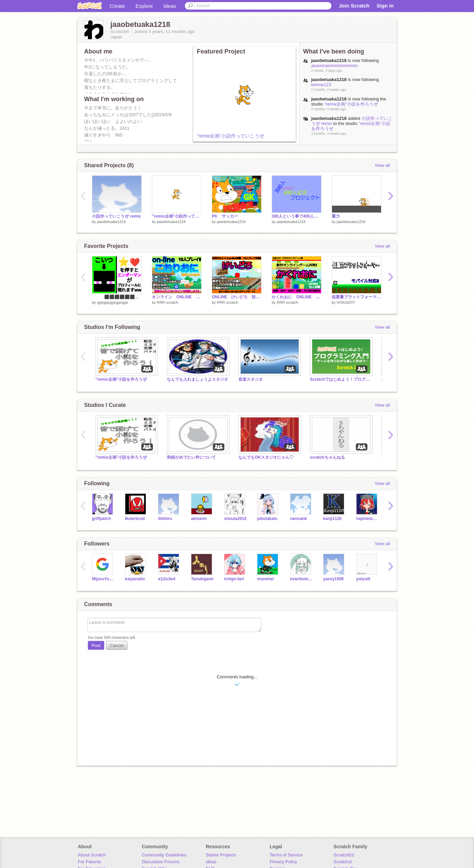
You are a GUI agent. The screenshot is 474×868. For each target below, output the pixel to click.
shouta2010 (235, 519)
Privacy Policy (283, 862)
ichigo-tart (234, 579)
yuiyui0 (363, 579)
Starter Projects (221, 855)
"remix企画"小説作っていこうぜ (231, 136)
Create (117, 6)
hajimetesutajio (368, 519)
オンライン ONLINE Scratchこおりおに (177, 297)
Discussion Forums (161, 862)
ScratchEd (344, 855)
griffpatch (101, 519)
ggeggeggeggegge (113, 302)
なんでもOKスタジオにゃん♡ (266, 457)
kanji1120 (332, 519)
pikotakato (267, 519)
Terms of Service (286, 855)
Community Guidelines (164, 855)
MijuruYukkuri (103, 579)
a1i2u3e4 (167, 579)
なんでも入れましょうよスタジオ (197, 379)
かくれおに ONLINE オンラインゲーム (297, 297)
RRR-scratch (168, 302)
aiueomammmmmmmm (335, 66)
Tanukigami (202, 579)
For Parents (90, 862)
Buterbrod (135, 519)
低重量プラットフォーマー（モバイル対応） (357, 297)
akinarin (199, 519)
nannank (298, 519)
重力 (336, 216)
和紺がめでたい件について (191, 457)
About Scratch (92, 855)
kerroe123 (321, 85)
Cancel (117, 645)
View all (382, 165)
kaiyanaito (135, 579)
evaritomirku (302, 579)
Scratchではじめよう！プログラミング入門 (341, 379)
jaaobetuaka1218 (329, 118)
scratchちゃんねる (327, 457)
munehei (265, 579)
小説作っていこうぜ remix (116, 216)
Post (96, 645)
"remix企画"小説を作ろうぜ (351, 104)
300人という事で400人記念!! (297, 216)
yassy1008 (333, 579)
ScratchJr (343, 862)
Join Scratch (354, 6)
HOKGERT (346, 302)
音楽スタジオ (251, 379)
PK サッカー (225, 216)
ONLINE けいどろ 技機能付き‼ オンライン (237, 297)
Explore (144, 6)
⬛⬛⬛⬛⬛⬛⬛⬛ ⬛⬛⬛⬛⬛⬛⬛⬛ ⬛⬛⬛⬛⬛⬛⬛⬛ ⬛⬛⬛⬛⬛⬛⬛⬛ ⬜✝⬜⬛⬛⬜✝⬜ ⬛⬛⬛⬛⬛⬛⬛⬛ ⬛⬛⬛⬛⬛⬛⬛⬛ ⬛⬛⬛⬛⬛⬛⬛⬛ (117, 297)
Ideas (170, 6)
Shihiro (165, 519)
